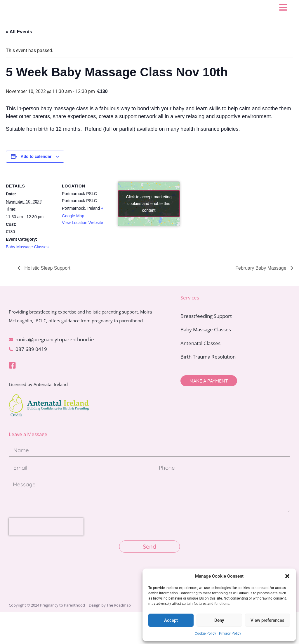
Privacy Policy (230, 633)
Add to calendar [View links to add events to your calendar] (36, 167)
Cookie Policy (205, 633)
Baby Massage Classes (27, 257)
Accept (171, 620)
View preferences (267, 620)
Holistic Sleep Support (47, 278)
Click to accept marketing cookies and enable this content (149, 214)
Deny (219, 620)
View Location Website (82, 233)
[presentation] (46, 559)
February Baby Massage (261, 278)
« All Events (19, 42)
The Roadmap (119, 637)
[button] (287, 576)
